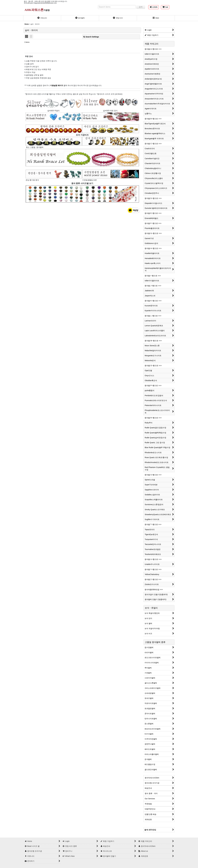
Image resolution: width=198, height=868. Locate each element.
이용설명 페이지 (56, 85)
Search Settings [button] (91, 37)
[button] (156, 18)
